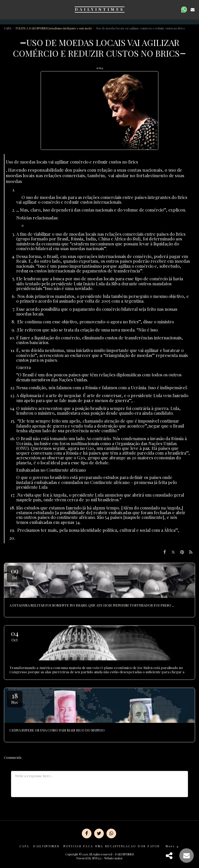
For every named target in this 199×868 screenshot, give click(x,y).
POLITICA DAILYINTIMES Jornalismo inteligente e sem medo (54, 28)
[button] (6, 9)
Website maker (113, 858)
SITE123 (97, 858)
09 (15, 573)
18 (15, 698)
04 (15, 636)
